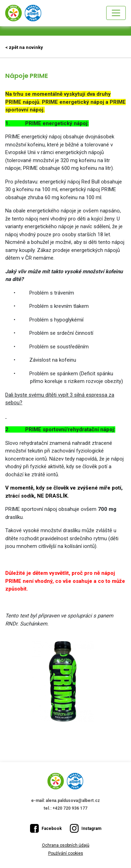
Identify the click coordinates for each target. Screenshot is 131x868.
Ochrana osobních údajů (66, 845)
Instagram (86, 828)
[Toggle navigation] (116, 13)
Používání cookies (66, 853)
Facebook (46, 828)
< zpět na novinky (24, 47)
